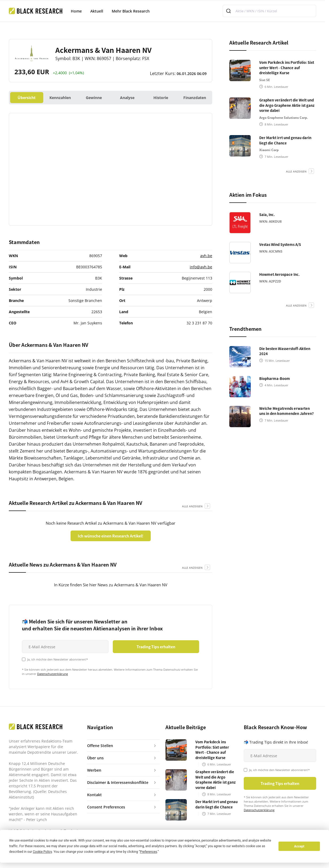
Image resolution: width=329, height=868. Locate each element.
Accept (299, 846)
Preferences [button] (149, 852)
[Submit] (229, 11)
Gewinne (94, 98)
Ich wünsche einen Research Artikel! (111, 536)
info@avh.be (201, 267)
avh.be (206, 256)
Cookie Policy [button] (42, 852)
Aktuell (97, 11)
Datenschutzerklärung (53, 674)
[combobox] (269, 11)
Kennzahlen (60, 98)
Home (76, 11)
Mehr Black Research (131, 11)
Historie (161, 98)
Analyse (127, 98)
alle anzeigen (192, 506)
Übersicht (27, 98)
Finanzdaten (195, 98)
